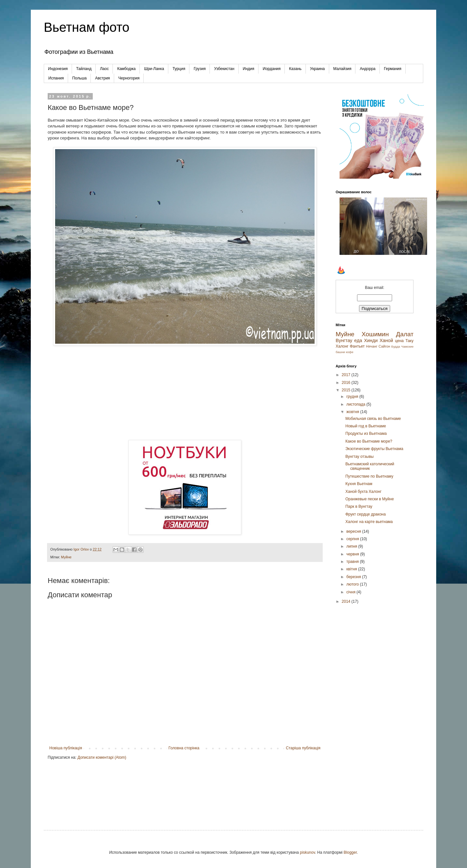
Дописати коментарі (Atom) (102, 757)
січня (351, 592)
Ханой (386, 340)
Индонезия (58, 69)
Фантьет (357, 346)
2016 (347, 383)
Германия (393, 69)
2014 (347, 601)
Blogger (350, 852)
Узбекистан (224, 69)
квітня (352, 569)
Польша (80, 78)
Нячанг (371, 346)
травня (353, 562)
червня (353, 554)
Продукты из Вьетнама (366, 434)
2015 (347, 390)
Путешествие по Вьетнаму (369, 476)
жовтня (353, 412)
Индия (249, 69)
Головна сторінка (184, 748)
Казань (295, 69)
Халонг (342, 346)
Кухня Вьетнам (359, 484)
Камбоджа (126, 69)
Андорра (367, 69)
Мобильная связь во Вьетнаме (373, 419)
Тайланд (84, 69)
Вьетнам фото (87, 27)
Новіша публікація (66, 748)
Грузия (200, 69)
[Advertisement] (185, 393)
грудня (353, 397)
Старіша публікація (303, 748)
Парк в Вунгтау (359, 506)
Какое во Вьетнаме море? (369, 441)
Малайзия (342, 69)
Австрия (102, 78)
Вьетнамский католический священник (370, 466)
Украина (317, 69)
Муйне (66, 557)
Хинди (371, 340)
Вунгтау (344, 340)
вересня (354, 531)
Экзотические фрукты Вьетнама (374, 449)
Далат (405, 334)
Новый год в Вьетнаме (366, 426)
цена (399, 341)
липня (352, 546)
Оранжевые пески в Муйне (370, 499)
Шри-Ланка (154, 69)
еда (358, 340)
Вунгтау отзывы (359, 457)
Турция (179, 69)
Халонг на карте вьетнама (369, 522)
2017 (347, 375)
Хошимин (375, 334)
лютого (353, 584)
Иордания (272, 69)
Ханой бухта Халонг (363, 492)
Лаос (104, 69)
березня (354, 577)
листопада (356, 404)
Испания (56, 78)
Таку (409, 341)
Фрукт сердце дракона (365, 514)
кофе (350, 352)
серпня (353, 539)
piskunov (307, 852)
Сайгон (384, 346)
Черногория (129, 78)
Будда (396, 346)
